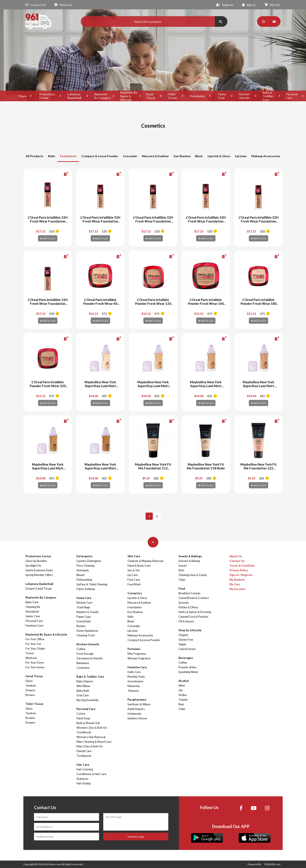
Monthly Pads (136, 677)
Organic (183, 635)
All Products (35, 156)
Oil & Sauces (186, 621)
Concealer (130, 156)
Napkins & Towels (88, 612)
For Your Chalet (35, 649)
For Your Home (35, 667)
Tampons (133, 691)
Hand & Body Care (139, 566)
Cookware (83, 668)
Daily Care (134, 672)
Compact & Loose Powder (100, 156)
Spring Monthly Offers (39, 575)
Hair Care (83, 765)
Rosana (30, 695)
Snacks (183, 566)
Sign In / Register (241, 575)
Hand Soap (83, 718)
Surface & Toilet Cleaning (92, 584)
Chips (182, 580)
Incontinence (135, 681)
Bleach (81, 575)
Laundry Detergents (89, 561)
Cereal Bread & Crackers (194, 598)
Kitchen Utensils (244, 96)
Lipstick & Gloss (219, 156)
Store (23, 96)
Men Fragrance (137, 654)
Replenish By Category (102, 96)
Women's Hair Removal (91, 737)
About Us (63, 5)
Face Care (134, 580)
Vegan (182, 644)
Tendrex (31, 686)
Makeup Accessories (266, 156)
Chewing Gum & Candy (193, 575)
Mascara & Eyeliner (155, 156)
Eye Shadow (182, 156)
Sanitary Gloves (137, 718)
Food (182, 589)
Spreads (184, 603)
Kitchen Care (84, 603)
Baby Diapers (85, 681)
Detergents (198, 96)
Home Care (222, 96)
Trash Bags (83, 607)
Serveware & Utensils (90, 658)
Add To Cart (48, 238)
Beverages (186, 658)
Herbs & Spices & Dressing (195, 612)
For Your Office (35, 639)
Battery (81, 626)
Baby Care (32, 602)
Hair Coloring (85, 769)
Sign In (249, 5)
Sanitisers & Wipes (139, 704)
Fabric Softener (86, 589)
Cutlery (81, 649)
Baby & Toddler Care (268, 96)
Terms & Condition (242, 566)
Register (225, 5)
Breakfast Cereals (189, 593)
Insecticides (84, 621)
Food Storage (85, 654)
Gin (181, 690)
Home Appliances (87, 631)
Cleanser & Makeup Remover (146, 561)
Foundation (68, 156)
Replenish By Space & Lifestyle (129, 96)
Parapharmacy (137, 700)
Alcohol (184, 681)
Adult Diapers (136, 709)
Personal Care (34, 621)
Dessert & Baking (189, 561)
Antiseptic (83, 570)
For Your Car (33, 644)
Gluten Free (186, 640)
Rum (181, 704)
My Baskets (237, 580)
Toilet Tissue (172, 96)
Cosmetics (135, 593)
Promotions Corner (47, 96)
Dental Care (84, 751)
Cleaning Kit (33, 607)
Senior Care (33, 616)
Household (32, 611)
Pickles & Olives (188, 607)
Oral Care (83, 695)
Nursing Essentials (88, 700)
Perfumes (134, 649)
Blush (199, 156)
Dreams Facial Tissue (39, 589)
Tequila (183, 700)
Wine (182, 686)
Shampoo (82, 779)
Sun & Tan (134, 570)
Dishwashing (84, 580)
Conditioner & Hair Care (91, 774)
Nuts (181, 570)
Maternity (134, 686)
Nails (52, 156)
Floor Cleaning (85, 566)
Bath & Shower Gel (88, 723)
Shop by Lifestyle (190, 630)
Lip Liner (241, 156)
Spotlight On (33, 566)
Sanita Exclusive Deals (39, 570)
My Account (237, 589)
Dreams (30, 690)
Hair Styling (84, 783)
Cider (182, 709)
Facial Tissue (151, 96)
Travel (29, 653)
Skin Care (134, 556)
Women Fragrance (139, 658)
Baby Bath (83, 691)
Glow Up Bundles (36, 561)
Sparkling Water (188, 672)
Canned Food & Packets (193, 617)
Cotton (81, 714)
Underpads (134, 714)
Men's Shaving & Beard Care (94, 742)
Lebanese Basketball (74, 96)
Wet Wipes (83, 686)
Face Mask (134, 584)
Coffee (183, 663)
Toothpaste (84, 756)
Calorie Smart (187, 649)
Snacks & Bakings (190, 556)
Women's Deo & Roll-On (92, 728)
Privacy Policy (239, 570)
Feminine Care (34, 626)
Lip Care (133, 575)
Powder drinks (188, 667)
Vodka (183, 695)
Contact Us (36, 5)
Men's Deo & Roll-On (90, 746)
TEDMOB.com (272, 864)
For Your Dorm (35, 663)
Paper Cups (84, 617)
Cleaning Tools (86, 635)
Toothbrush (84, 732)
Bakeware (83, 663)
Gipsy (29, 681)
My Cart (272, 5)
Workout (31, 658)
